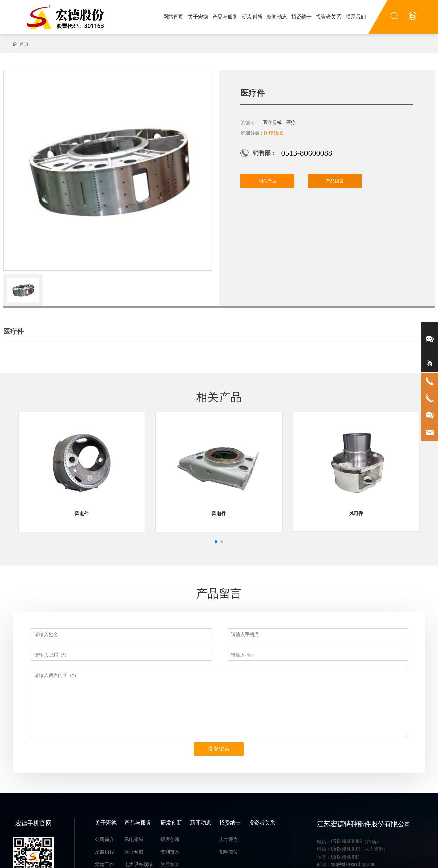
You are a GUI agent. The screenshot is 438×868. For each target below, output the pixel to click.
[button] (216, 542)
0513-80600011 (345, 849)
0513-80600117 (345, 856)
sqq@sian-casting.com (353, 864)
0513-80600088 (306, 153)
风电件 (82, 514)
